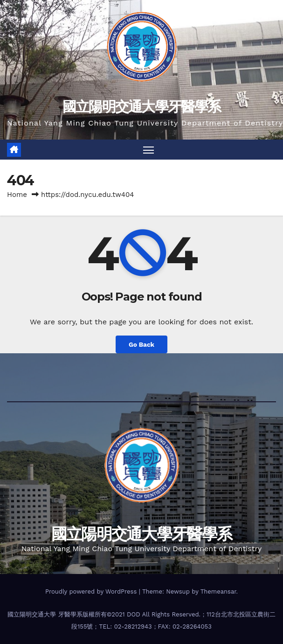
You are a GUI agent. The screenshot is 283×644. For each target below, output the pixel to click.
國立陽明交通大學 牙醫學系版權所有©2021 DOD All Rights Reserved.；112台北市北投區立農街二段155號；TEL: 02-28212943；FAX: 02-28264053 (141, 620)
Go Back (141, 344)
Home (17, 195)
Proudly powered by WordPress (92, 591)
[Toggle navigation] (148, 150)
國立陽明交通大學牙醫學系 (142, 107)
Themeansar (218, 591)
